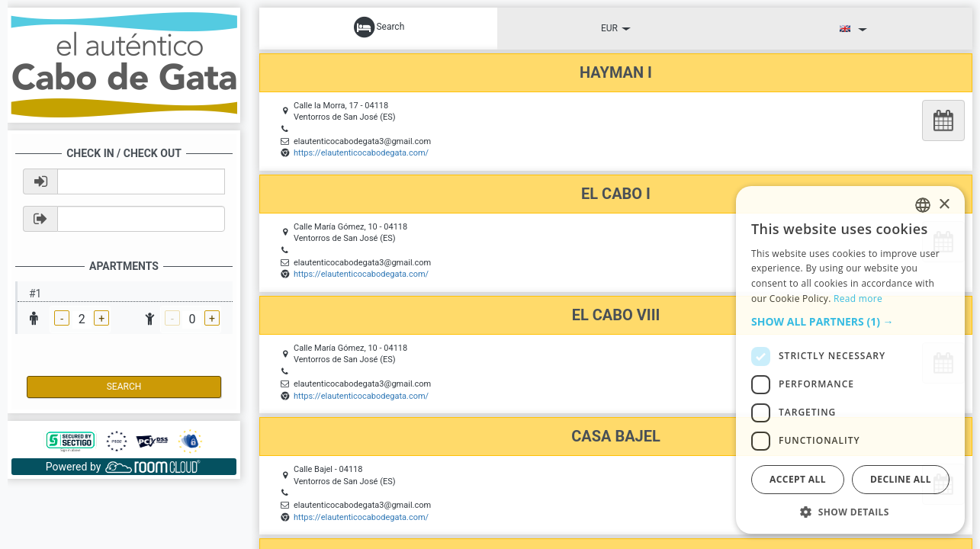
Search (124, 387)
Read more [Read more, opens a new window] (858, 299)
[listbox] (923, 205)
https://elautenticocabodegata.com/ (361, 153)
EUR (616, 28)
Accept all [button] (798, 479)
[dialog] (850, 360)
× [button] (944, 205)
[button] (850, 322)
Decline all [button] (901, 479)
